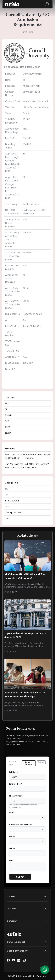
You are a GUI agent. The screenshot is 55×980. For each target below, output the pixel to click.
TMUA (8, 433)
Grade (12, 836)
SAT (7, 403)
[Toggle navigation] (47, 4)
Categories (11, 483)
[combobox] (27, 817)
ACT (7, 421)
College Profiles (13, 513)
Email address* (16, 784)
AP (6, 409)
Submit (20, 877)
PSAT (8, 427)
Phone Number (16, 796)
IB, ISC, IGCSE (12, 501)
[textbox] (11, 817)
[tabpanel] (27, 825)
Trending (10, 449)
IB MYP (8, 415)
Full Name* (14, 772)
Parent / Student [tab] (29, 763)
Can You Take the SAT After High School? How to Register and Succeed (27, 466)
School (12, 848)
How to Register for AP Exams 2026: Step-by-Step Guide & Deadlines (27, 456)
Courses (10, 397)
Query (12, 860)
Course (12, 813)
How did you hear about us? (21, 824)
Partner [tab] (41, 762)
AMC (7, 519)
